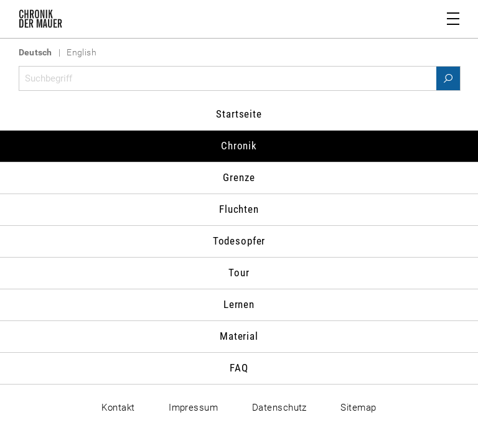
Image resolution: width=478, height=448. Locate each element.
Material (239, 336)
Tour (239, 273)
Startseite (239, 114)
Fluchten (239, 209)
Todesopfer (239, 241)
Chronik (239, 146)
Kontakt (118, 408)
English (82, 52)
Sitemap (358, 408)
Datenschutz (279, 408)
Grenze (239, 177)
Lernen (239, 304)
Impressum (193, 408)
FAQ (239, 368)
